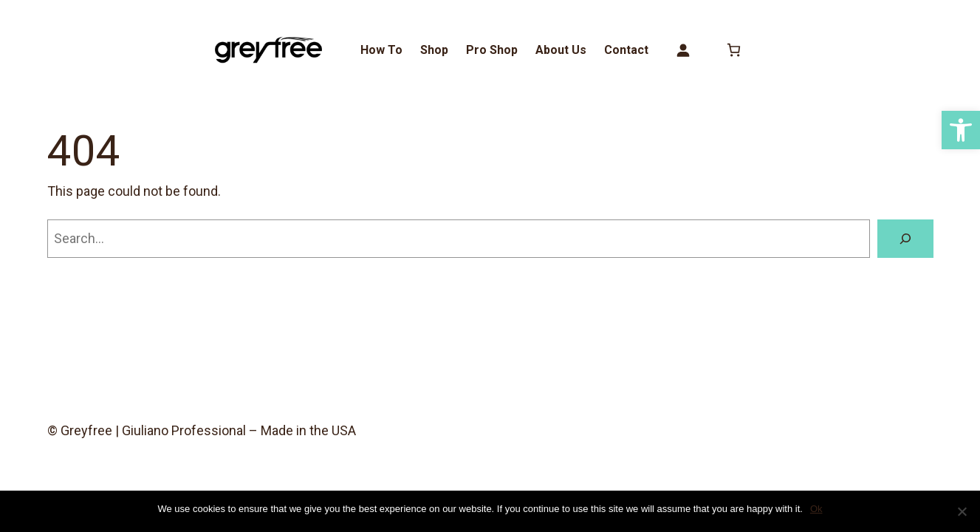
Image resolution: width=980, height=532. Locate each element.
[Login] (683, 50)
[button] (961, 130)
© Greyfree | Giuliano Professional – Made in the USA (202, 430)
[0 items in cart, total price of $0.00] (734, 50)
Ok (816, 509)
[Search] (905, 239)
